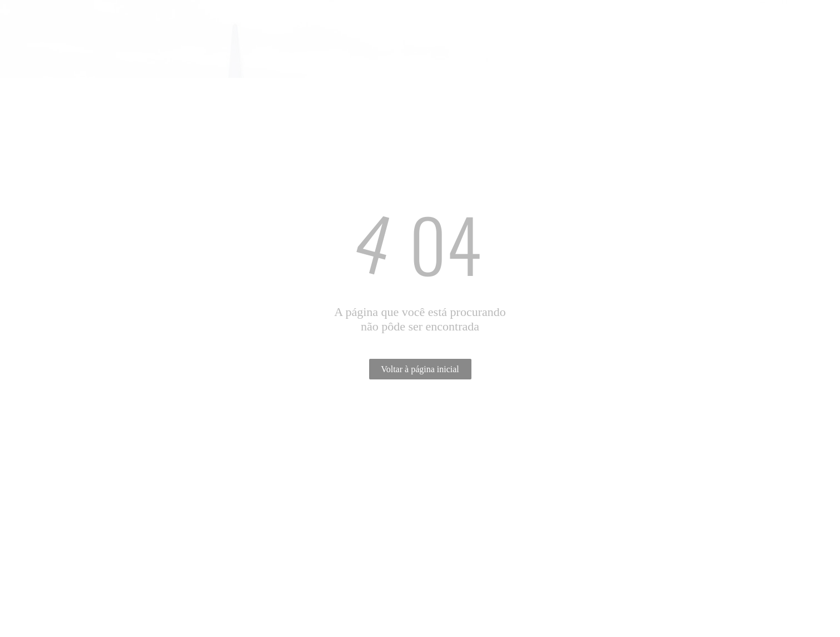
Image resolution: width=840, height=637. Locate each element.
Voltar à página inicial (420, 369)
